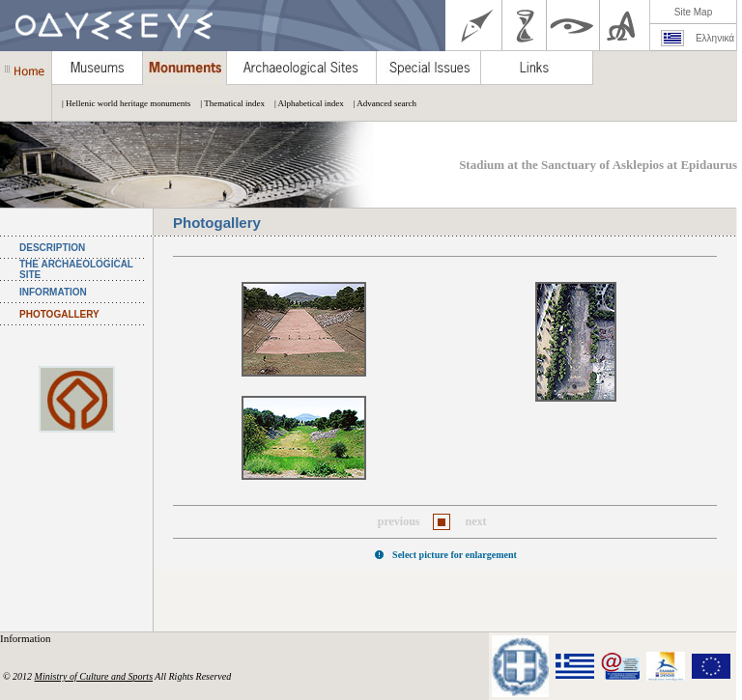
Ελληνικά (715, 38)
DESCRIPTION (52, 248)
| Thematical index (228, 103)
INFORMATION (53, 292)
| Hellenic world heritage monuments (121, 103)
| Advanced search (380, 103)
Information (27, 638)
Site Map (693, 12)
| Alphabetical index (304, 103)
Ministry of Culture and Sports (94, 676)
